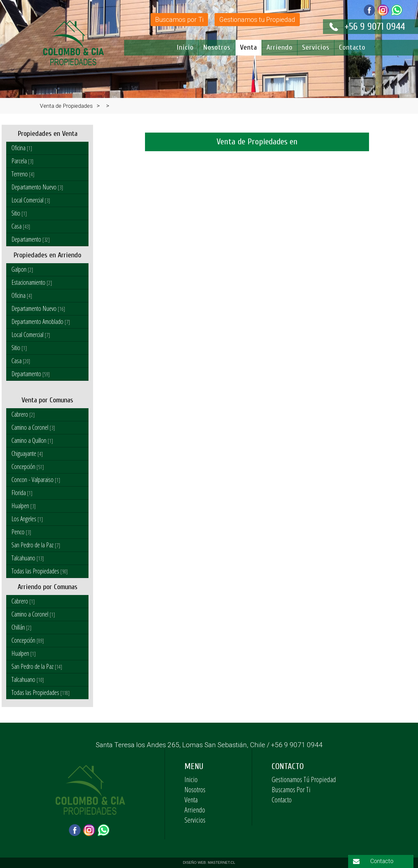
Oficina (22, 148)
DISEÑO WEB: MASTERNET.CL (209, 862)
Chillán (21, 627)
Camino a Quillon (32, 440)
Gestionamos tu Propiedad (257, 20)
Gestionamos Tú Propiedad (304, 779)
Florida (22, 493)
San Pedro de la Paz (36, 545)
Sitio (19, 213)
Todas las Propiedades (40, 571)
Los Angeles (27, 519)
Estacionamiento (32, 282)
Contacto (352, 47)
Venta (249, 47)
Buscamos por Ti (179, 20)
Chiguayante (27, 453)
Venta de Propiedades (66, 106)
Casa (21, 226)
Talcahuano (28, 558)
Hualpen (24, 506)
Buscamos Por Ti (291, 789)
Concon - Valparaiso (36, 480)
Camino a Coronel (33, 427)
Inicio (185, 47)
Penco (21, 532)
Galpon (22, 269)
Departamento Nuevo (37, 187)
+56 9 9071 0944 (375, 27)
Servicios (316, 47)
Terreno (23, 174)
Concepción (28, 466)
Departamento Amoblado (41, 321)
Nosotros (217, 47)
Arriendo (280, 47)
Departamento (31, 239)
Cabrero (23, 414)
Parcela (22, 161)
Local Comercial (31, 200)
